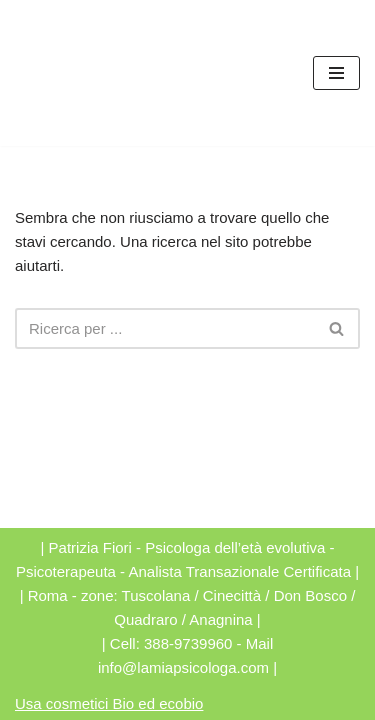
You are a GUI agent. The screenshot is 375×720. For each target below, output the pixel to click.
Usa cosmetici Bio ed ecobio (109, 703)
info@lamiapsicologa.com (183, 667)
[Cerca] (165, 328)
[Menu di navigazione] (336, 73)
